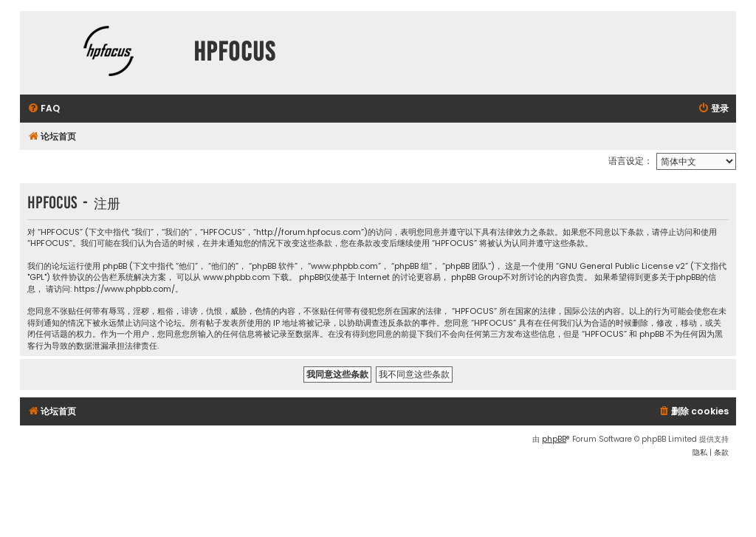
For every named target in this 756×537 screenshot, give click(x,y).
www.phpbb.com (237, 277)
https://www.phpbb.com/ (124, 289)
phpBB (554, 439)
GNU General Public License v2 (622, 266)
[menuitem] (44, 109)
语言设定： (630, 161)
